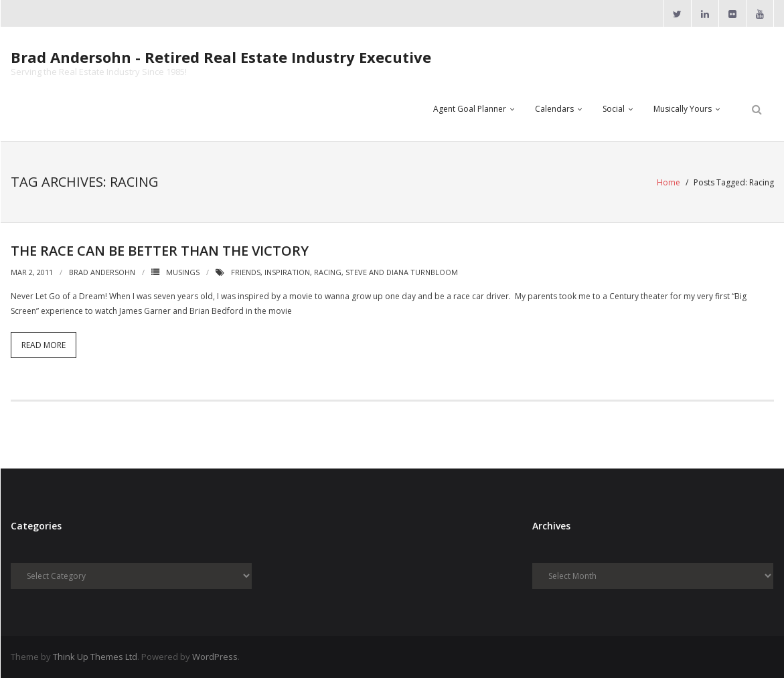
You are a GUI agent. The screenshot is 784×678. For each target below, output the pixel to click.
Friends (246, 272)
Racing (328, 272)
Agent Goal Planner (470, 109)
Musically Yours (683, 109)
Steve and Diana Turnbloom (402, 272)
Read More (44, 345)
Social (614, 109)
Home (669, 182)
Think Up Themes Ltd (95, 657)
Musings (183, 272)
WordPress (215, 657)
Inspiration (287, 272)
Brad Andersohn (102, 272)
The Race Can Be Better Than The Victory (160, 251)
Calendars (554, 109)
